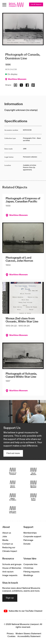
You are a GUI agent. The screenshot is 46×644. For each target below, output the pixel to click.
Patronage (28, 540)
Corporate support (32, 537)
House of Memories (12, 568)
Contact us (8, 544)
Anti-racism (8, 572)
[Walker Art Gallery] (13, 497)
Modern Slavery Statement (28, 634)
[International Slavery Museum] (13, 484)
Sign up (10, 598)
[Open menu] (4, 5)
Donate (27, 544)
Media (5, 540)
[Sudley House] (33, 497)
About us (7, 533)
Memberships (30, 533)
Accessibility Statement (29, 636)
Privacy (10, 634)
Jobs (5, 537)
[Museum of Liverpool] (13, 471)
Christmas (28, 568)
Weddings (28, 575)
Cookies (11, 636)
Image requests (10, 575)
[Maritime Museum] (33, 484)
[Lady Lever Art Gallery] (13, 510)
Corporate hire (30, 564)
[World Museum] (33, 471)
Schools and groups (12, 564)
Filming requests (31, 572)
